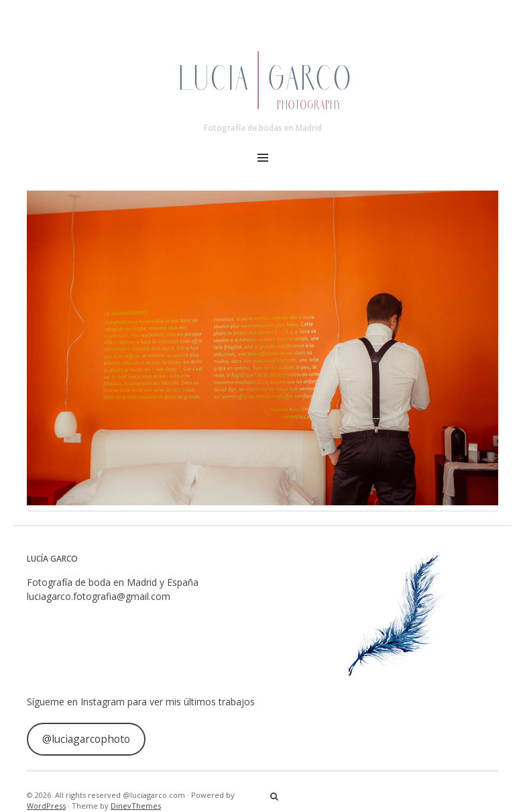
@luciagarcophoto (86, 739)
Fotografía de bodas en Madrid (263, 128)
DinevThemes (136, 806)
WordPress (46, 806)
